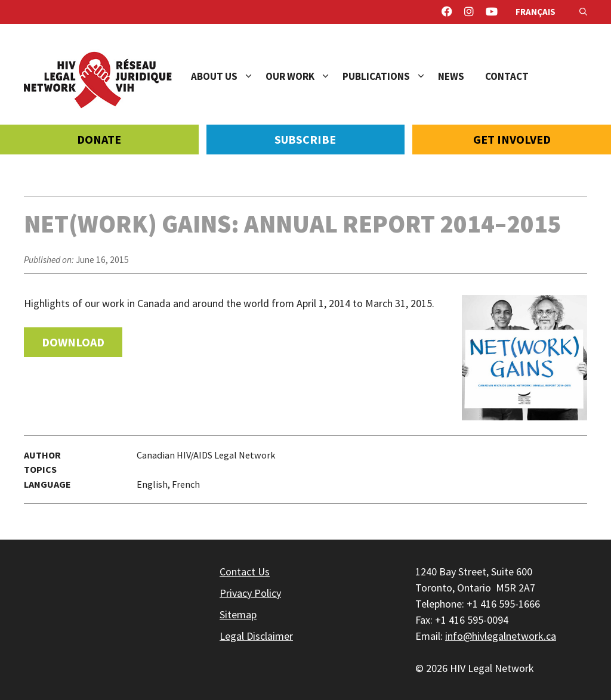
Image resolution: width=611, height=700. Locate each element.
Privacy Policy (250, 593)
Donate (99, 139)
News (451, 76)
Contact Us (245, 572)
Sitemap (238, 614)
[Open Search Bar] (583, 12)
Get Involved (512, 139)
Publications (390, 76)
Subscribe (305, 139)
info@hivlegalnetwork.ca (501, 636)
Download (73, 342)
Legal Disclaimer (256, 636)
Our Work (304, 76)
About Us (228, 76)
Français (536, 12)
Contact (507, 76)
